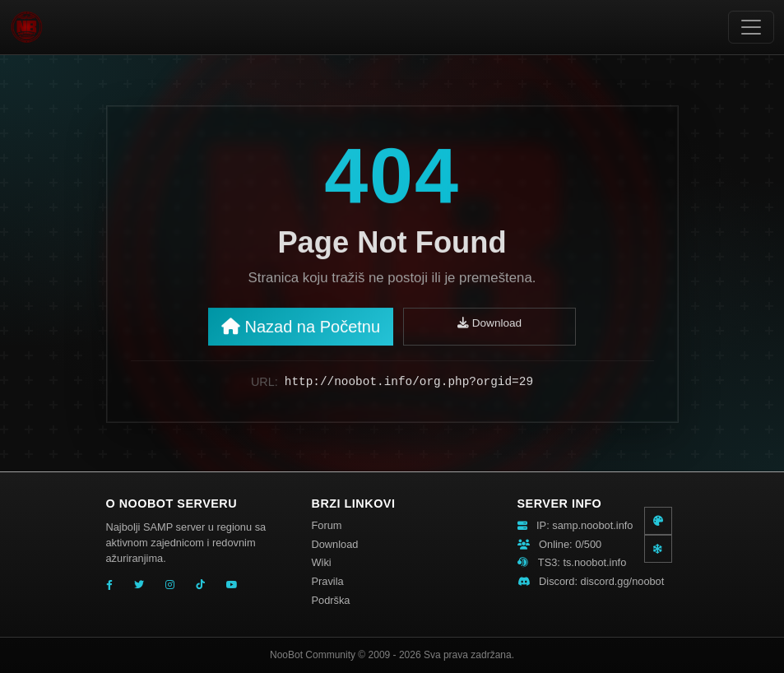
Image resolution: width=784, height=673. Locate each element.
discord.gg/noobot (623, 581)
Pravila (328, 581)
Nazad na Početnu (301, 331)
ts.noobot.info (594, 562)
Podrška (331, 600)
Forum (327, 525)
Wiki (322, 562)
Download (489, 327)
